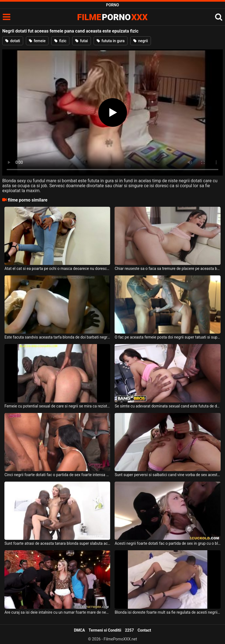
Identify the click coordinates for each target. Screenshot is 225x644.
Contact (144, 630)
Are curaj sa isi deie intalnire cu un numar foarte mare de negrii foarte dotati (57, 612)
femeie (37, 41)
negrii (141, 41)
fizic (60, 41)
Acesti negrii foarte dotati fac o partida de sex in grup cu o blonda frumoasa (167, 543)
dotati (13, 41)
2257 (129, 630)
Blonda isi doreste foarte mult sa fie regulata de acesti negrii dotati (167, 612)
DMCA (79, 630)
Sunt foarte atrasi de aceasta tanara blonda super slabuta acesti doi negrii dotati (57, 543)
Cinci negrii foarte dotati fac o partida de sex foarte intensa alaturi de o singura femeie (57, 475)
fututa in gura (111, 41)
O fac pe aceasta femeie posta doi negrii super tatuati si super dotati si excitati (167, 337)
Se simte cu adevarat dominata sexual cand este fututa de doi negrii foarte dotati (167, 406)
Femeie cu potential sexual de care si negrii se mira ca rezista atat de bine (57, 406)
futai (82, 41)
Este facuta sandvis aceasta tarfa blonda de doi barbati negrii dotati (57, 337)
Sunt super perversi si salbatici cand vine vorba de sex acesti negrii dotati (167, 475)
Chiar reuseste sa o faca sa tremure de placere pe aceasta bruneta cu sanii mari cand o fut (167, 269)
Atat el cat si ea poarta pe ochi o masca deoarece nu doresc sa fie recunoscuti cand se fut (57, 269)
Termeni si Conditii (105, 630)
